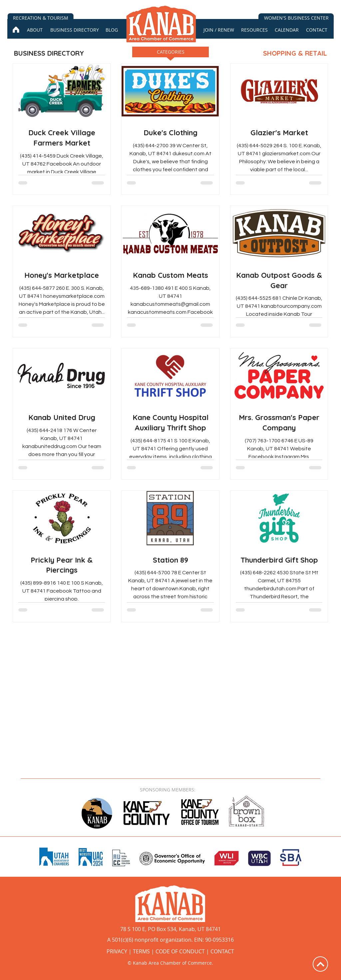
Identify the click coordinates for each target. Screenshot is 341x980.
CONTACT (222, 951)
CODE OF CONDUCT (180, 951)
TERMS (141, 951)
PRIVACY (117, 951)
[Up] (320, 964)
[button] (170, 54)
